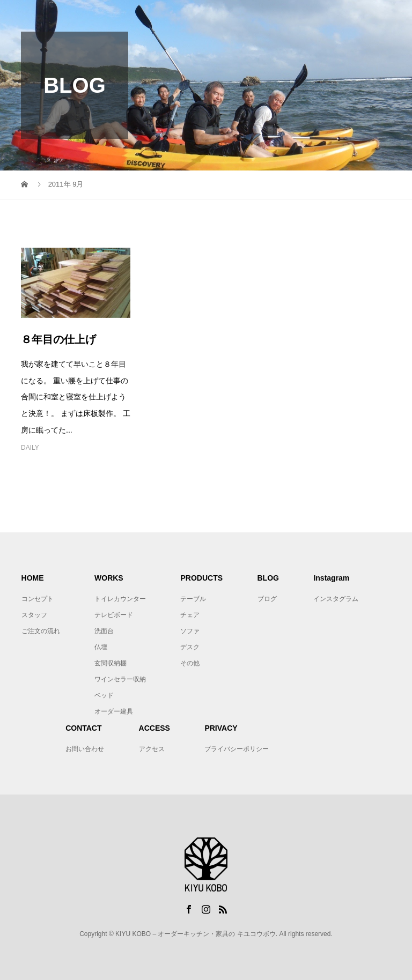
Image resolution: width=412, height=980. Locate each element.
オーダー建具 (114, 711)
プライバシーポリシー (237, 749)
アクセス (152, 749)
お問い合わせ (85, 749)
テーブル (193, 599)
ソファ (190, 631)
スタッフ (34, 615)
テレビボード (114, 615)
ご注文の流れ (41, 631)
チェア (190, 615)
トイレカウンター (120, 599)
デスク (190, 647)
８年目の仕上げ (58, 339)
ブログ (267, 599)
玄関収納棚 (111, 663)
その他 (190, 663)
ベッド (104, 695)
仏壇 (101, 647)
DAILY (30, 448)
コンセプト (38, 599)
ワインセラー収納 (120, 679)
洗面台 (104, 631)
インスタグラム (336, 599)
